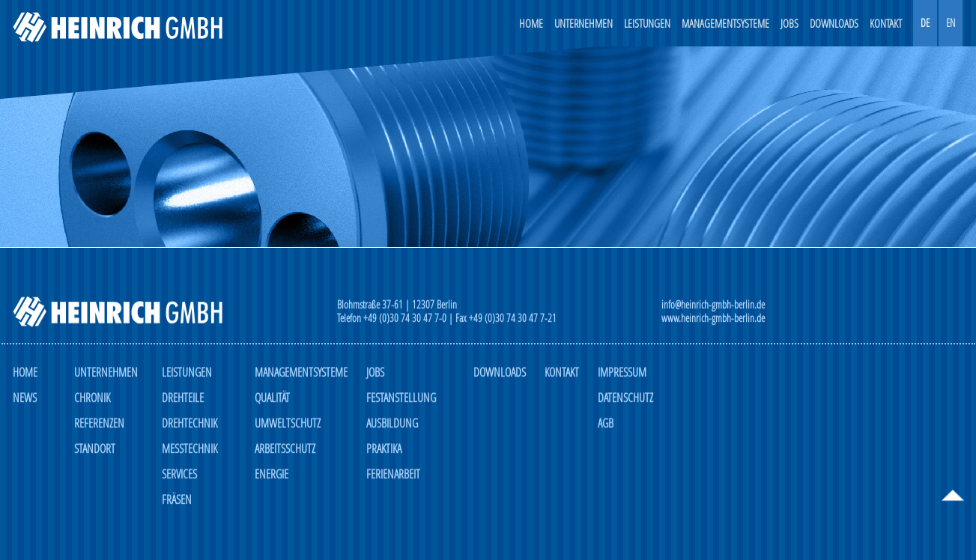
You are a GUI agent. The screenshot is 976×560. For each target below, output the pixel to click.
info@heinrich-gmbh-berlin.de (713, 305)
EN (951, 23)
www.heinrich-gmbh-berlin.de (713, 319)
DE (925, 23)
